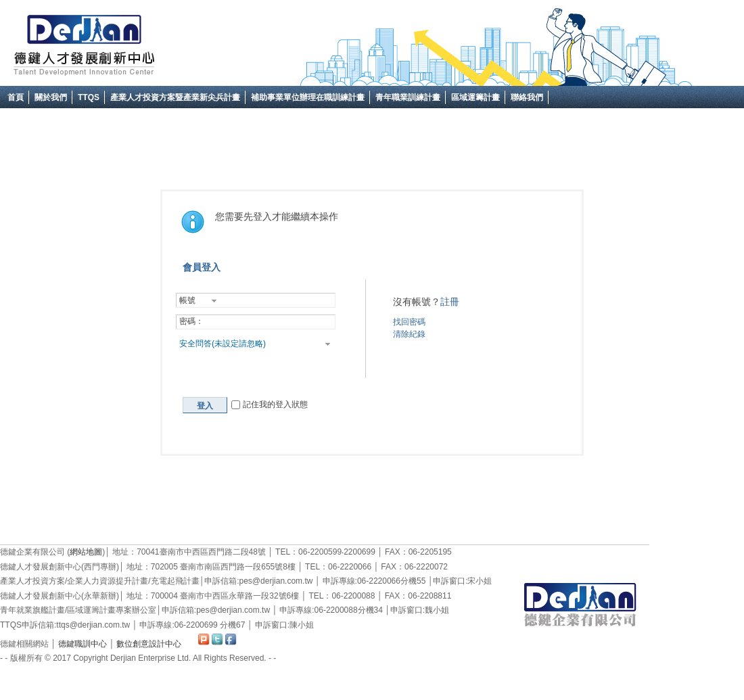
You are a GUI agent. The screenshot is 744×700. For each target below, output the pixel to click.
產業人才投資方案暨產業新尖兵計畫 (175, 97)
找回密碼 (409, 322)
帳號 (187, 300)
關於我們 (51, 97)
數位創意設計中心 (149, 644)
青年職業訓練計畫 (408, 97)
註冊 (450, 302)
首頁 (16, 97)
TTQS (89, 97)
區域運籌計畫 (475, 97)
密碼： (191, 321)
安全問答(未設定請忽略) (223, 344)
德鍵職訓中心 (83, 644)
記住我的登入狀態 (269, 404)
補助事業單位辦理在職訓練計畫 (308, 97)
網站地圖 (86, 552)
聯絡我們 (527, 97)
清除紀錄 (409, 334)
